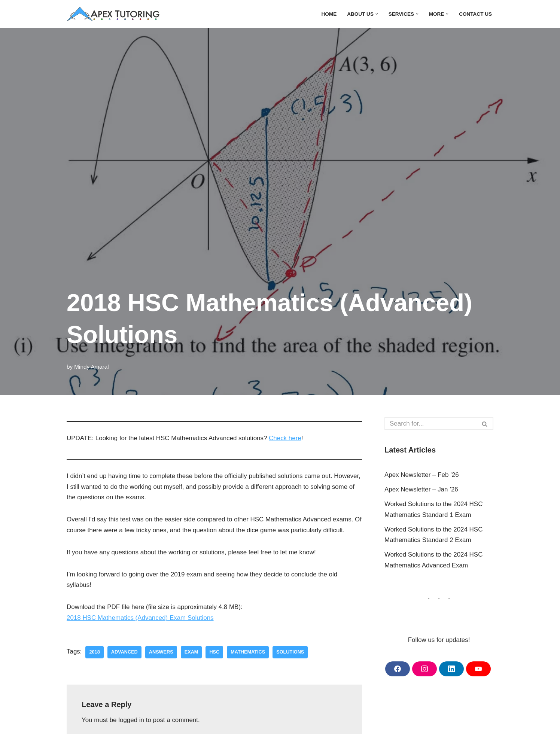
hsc (215, 652)
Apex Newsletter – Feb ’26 (422, 475)
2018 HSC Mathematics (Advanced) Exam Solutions (140, 618)
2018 (95, 652)
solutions (291, 652)
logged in (132, 720)
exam (192, 652)
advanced (124, 652)
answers (161, 652)
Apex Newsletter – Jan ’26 (421, 489)
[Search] (430, 424)
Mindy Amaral (92, 367)
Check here (286, 438)
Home (328, 14)
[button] (376, 14)
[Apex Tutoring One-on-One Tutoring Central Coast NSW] (115, 14)
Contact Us (475, 14)
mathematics (248, 652)
